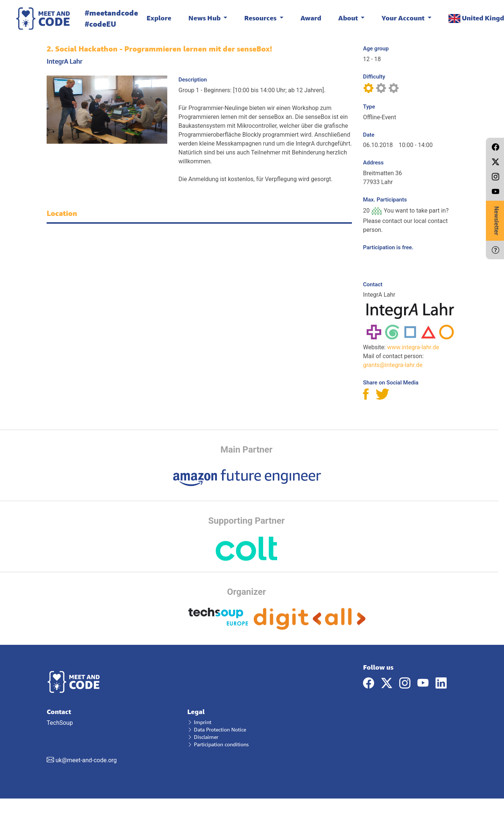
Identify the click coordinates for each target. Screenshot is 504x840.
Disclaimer (203, 737)
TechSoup (111, 736)
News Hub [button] (205, 18)
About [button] (349, 18)
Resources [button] (261, 18)
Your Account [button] (404, 18)
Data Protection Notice (217, 729)
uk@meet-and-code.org (86, 760)
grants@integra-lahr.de (393, 365)
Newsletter (496, 221)
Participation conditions (218, 744)
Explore (159, 18)
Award (311, 18)
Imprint (199, 722)
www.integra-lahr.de (413, 347)
